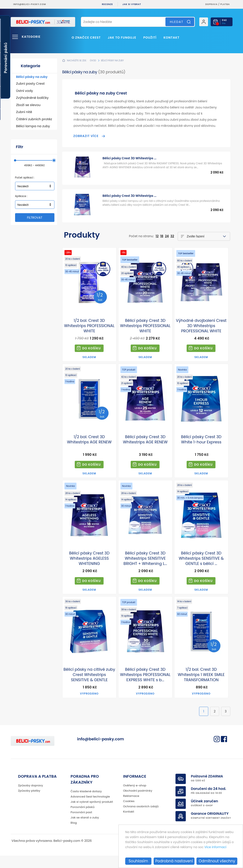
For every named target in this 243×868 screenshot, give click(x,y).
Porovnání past (81, 825)
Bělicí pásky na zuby (32, 77)
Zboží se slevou (28, 105)
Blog (74, 835)
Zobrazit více (86, 136)
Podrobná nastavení (174, 861)
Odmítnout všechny (217, 861)
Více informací (215, 847)
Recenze (107, 4)
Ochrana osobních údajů (141, 819)
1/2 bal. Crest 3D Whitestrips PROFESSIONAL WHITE (89, 326)
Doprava (212, 4)
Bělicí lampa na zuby (33, 126)
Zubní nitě (24, 112)
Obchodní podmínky (138, 803)
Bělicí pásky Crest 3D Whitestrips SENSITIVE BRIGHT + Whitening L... (145, 558)
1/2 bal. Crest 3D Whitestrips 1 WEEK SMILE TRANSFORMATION (201, 675)
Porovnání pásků (83, 819)
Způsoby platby (29, 803)
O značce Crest (86, 38)
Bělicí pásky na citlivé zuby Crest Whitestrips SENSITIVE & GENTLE (89, 675)
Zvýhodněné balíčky (32, 98)
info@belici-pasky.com (30, 4)
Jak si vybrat (132, 4)
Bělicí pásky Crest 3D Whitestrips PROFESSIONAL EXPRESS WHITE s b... (145, 675)
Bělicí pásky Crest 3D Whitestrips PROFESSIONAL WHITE (145, 326)
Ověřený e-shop (135, 798)
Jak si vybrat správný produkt (92, 814)
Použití (150, 38)
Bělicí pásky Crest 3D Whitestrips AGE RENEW (145, 439)
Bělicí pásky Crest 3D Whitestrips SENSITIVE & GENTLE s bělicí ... (201, 558)
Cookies (129, 814)
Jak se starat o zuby (85, 830)
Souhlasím (138, 861)
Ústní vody (25, 91)
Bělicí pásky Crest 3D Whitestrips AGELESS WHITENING (89, 558)
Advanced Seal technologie (90, 809)
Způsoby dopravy (31, 798)
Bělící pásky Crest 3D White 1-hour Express (201, 439)
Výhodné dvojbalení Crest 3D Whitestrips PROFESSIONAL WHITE (201, 326)
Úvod (93, 61)
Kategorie (31, 37)
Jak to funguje (122, 38)
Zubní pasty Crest (30, 83)
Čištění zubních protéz (34, 119)
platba (225, 4)
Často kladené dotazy (86, 804)
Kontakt (171, 38)
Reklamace (131, 808)
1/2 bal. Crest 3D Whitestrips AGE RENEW (89, 439)
